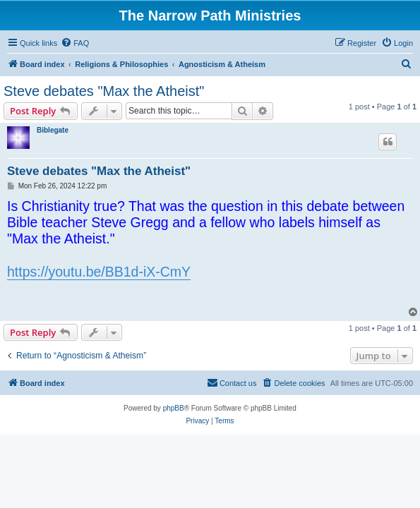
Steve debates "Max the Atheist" (104, 91)
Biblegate (53, 130)
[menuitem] (75, 43)
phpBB (174, 408)
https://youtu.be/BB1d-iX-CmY (99, 272)
